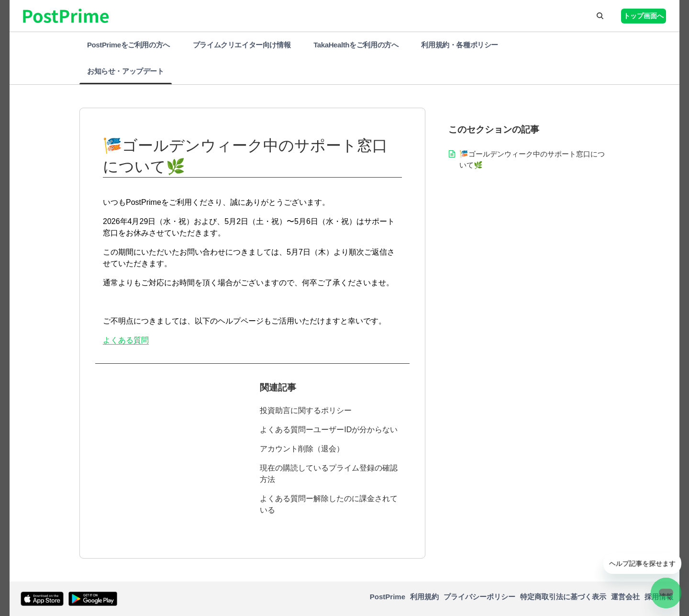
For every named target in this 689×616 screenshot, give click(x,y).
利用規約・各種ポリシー (460, 45)
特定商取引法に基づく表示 (563, 597)
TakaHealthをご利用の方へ (356, 45)
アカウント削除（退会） (302, 449)
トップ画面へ (644, 16)
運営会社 (625, 597)
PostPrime (388, 597)
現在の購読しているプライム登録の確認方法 (329, 474)
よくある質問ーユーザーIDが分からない (329, 430)
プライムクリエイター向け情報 (242, 45)
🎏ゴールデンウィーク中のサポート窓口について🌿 (532, 159)
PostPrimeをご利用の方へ (128, 45)
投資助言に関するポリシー (306, 410)
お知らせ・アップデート (126, 71)
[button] (600, 16)
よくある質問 (126, 340)
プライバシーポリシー (479, 597)
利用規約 (424, 597)
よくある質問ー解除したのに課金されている (329, 504)
